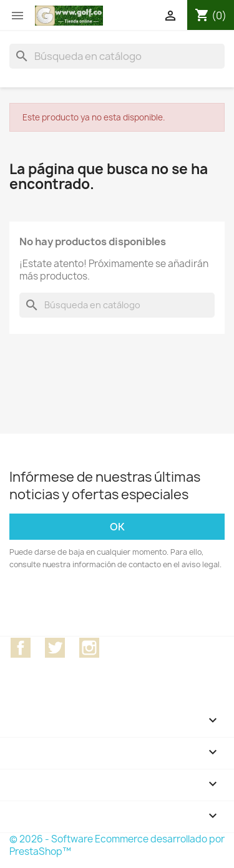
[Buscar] (117, 56)
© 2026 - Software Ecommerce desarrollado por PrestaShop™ (117, 845)
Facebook (21, 648)
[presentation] (114, 605)
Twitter (55, 648)
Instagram (89, 648)
